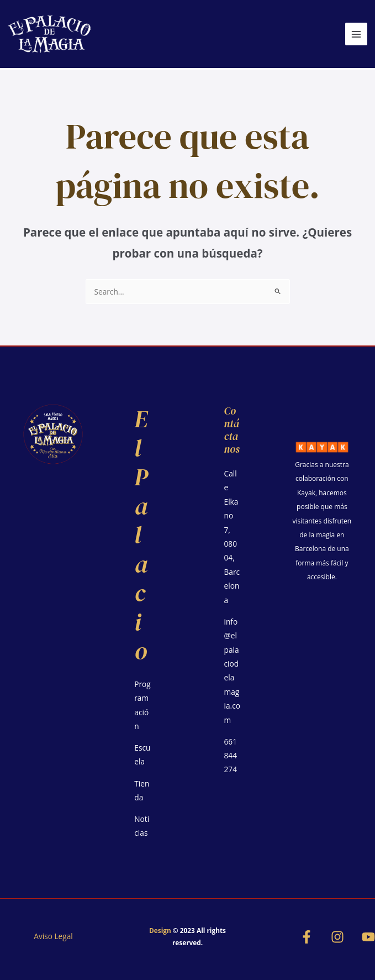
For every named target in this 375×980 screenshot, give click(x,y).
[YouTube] (368, 937)
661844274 (231, 756)
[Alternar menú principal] (356, 34)
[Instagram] (337, 937)
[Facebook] (307, 937)
